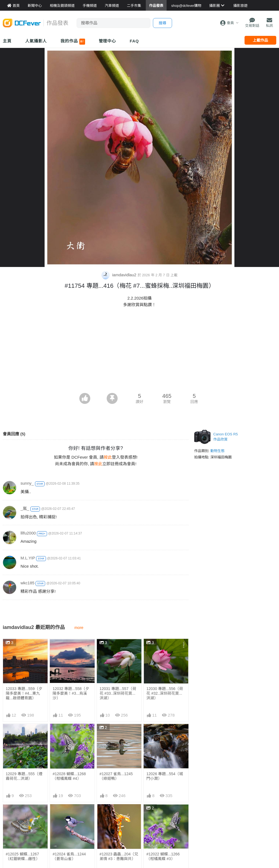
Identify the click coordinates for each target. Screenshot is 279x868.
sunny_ (27, 483)
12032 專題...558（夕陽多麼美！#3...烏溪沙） (71, 693)
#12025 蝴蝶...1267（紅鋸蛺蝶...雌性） (23, 856)
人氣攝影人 (36, 41)
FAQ (134, 41)
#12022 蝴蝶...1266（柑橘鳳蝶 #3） (163, 816)
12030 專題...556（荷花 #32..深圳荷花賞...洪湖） (165, 693)
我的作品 (73, 42)
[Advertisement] (139, 352)
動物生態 (217, 451)
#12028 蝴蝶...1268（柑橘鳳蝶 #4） (69, 776)
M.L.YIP (28, 558)
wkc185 (27, 583)
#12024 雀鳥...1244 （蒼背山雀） (69, 856)
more (79, 628)
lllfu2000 (28, 533)
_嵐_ (25, 508)
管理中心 (107, 41)
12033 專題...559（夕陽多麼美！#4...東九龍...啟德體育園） (24, 693)
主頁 (7, 41)
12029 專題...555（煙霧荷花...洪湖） (24, 776)
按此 (108, 457)
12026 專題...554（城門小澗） (165, 776)
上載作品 (260, 40)
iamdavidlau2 (120, 275)
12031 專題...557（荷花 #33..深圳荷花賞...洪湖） (118, 693)
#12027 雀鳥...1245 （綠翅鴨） (116, 776)
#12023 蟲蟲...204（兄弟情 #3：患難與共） (119, 816)
